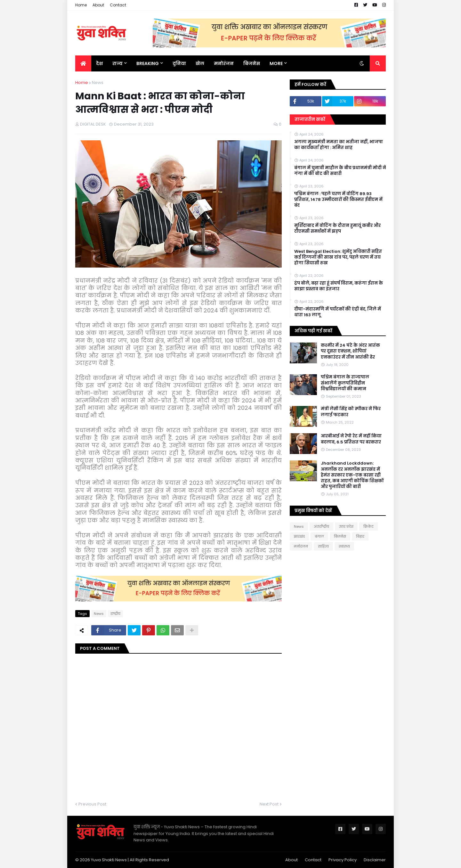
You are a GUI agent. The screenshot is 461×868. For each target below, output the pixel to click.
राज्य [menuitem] (117, 63)
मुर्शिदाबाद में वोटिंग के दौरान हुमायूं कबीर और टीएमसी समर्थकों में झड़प (337, 228)
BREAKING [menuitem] (148, 63)
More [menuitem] (276, 63)
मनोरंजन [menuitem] (224, 63)
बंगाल (319, 536)
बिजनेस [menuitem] (252, 63)
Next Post (269, 804)
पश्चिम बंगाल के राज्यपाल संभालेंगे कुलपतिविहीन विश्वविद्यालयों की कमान (345, 383)
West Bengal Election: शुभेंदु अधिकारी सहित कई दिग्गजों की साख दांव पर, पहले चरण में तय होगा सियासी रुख (338, 257)
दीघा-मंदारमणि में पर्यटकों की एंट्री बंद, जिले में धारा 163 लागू (338, 312)
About (98, 5)
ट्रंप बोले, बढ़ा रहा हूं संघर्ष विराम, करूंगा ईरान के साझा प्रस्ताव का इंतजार (339, 286)
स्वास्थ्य (344, 546)
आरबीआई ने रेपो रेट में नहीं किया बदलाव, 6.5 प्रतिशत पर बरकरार (351, 439)
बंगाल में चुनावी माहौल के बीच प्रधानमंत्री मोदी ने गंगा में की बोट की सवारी (340, 171)
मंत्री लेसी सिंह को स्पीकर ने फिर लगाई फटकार (351, 412)
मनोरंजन (301, 546)
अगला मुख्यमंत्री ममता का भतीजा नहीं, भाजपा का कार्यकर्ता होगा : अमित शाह (339, 145)
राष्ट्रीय (115, 614)
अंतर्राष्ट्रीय (321, 526)
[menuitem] (83, 63)
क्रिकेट (368, 526)
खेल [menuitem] (200, 63)
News (98, 83)
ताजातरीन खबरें (310, 119)
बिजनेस (340, 536)
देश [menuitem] (99, 63)
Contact (118, 5)
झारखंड (299, 536)
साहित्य (323, 546)
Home (81, 5)
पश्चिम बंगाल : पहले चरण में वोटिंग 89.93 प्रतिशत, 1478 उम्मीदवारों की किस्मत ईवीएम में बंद (338, 200)
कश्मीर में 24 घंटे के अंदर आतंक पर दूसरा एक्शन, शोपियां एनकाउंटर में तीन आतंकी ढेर (350, 351)
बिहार (360, 536)
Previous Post (92, 804)
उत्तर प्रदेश (346, 526)
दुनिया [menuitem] (179, 63)
